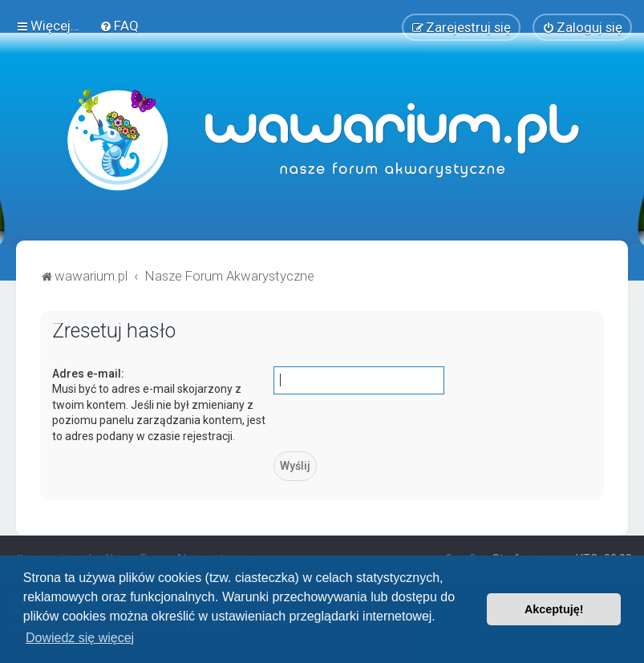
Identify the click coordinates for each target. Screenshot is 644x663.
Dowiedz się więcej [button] (80, 638)
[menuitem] (119, 26)
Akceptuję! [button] (554, 609)
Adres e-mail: (88, 373)
